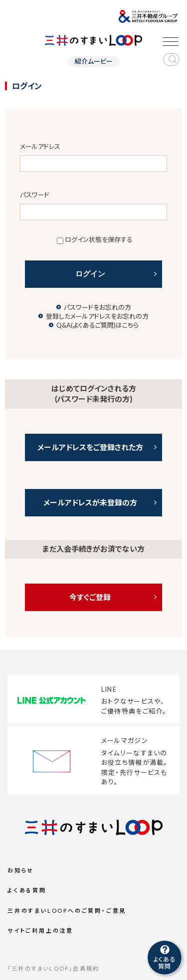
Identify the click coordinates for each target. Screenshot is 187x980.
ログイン (90, 274)
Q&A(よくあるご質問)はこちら (97, 325)
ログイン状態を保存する (99, 240)
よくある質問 (27, 890)
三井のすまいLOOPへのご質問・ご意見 (67, 911)
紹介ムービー (94, 61)
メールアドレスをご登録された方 (90, 447)
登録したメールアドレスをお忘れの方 (97, 316)
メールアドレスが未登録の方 (90, 502)
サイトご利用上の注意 (40, 930)
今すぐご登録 (90, 597)
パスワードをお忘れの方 (97, 307)
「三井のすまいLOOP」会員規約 (53, 968)
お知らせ (21, 870)
